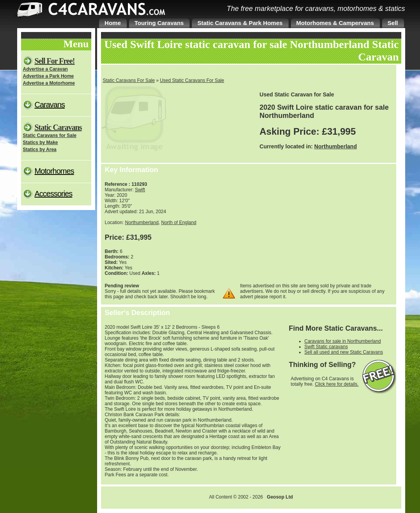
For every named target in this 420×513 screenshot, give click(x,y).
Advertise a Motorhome (49, 83)
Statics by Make (41, 142)
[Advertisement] (329, 224)
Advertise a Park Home (49, 76)
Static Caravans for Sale (50, 135)
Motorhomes (54, 171)
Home (113, 23)
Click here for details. (337, 384)
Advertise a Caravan (45, 69)
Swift (140, 190)
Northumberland (336, 146)
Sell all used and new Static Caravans (344, 352)
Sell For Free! (55, 61)
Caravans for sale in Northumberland (343, 341)
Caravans (50, 105)
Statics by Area (40, 150)
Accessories (54, 194)
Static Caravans (58, 127)
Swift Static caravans (326, 347)
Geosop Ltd (280, 497)
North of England (179, 223)
